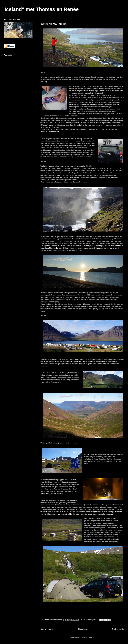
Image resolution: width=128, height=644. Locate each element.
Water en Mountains (53, 24)
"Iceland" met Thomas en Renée (40, 9)
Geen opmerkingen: (89, 620)
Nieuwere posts (47, 629)
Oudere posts (118, 629)
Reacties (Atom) (88, 637)
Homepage (83, 629)
